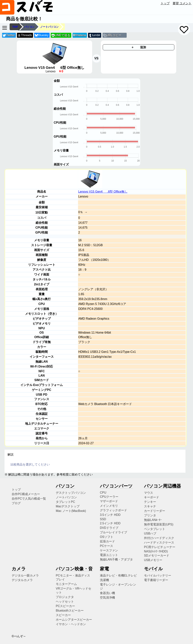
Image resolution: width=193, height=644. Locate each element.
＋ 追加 (139, 47)
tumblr (94, 35)
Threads (25, 35)
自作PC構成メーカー (26, 494)
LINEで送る (61, 35)
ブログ (16, 503)
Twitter (9, 35)
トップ (165, 3)
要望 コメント (182, 3)
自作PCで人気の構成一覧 (29, 499)
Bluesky (42, 35)
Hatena (80, 35)
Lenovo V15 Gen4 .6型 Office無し (103, 192)
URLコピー (114, 35)
